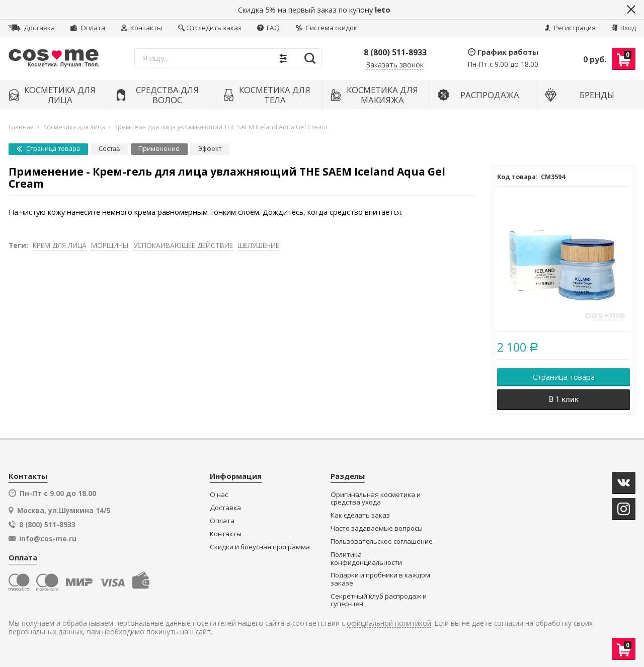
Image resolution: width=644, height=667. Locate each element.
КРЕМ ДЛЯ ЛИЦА (60, 245)
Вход (624, 28)
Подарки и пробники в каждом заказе (380, 579)
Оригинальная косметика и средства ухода (376, 499)
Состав (109, 149)
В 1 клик (564, 399)
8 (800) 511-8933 (395, 52)
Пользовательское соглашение (382, 541)
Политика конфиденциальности (366, 559)
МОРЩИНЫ (110, 245)
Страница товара (48, 149)
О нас (219, 495)
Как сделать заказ (360, 515)
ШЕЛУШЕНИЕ (258, 245)
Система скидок (327, 28)
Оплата (88, 28)
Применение (159, 149)
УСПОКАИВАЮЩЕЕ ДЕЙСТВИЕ (183, 245)
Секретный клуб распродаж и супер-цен (379, 600)
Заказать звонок (395, 65)
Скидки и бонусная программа (260, 547)
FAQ (268, 28)
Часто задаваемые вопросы (377, 528)
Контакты (141, 28)
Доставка (31, 28)
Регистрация (570, 28)
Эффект (210, 149)
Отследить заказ (210, 28)
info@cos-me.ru (48, 539)
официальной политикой (389, 623)
